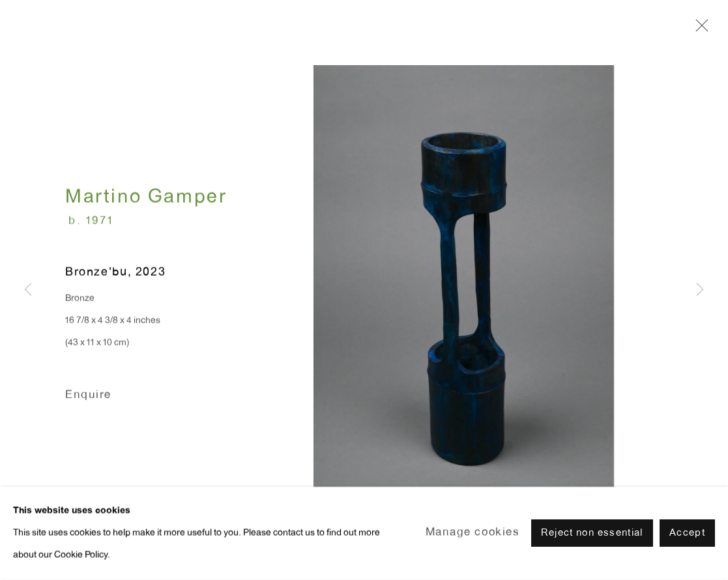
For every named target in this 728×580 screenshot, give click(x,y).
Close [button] (699, 29)
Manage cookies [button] (473, 541)
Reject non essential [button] (592, 541)
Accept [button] (687, 541)
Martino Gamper (146, 200)
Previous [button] (28, 290)
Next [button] (700, 290)
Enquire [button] (88, 397)
